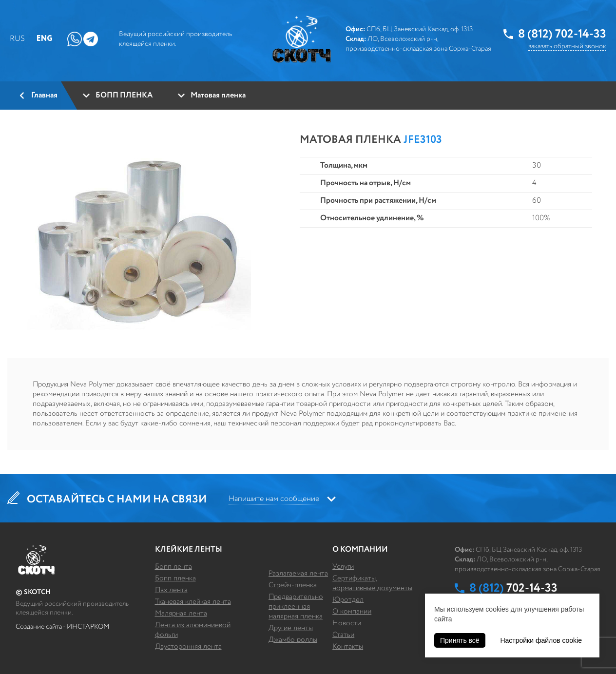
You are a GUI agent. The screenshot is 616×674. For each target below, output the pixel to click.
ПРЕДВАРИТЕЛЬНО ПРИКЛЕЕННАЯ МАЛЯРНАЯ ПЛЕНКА (296, 607)
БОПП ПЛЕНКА (175, 578)
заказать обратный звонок (567, 46)
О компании (352, 611)
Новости (347, 623)
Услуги (343, 567)
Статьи (343, 635)
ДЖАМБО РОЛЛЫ (293, 640)
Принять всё (460, 640)
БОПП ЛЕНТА (173, 567)
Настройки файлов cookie (541, 640)
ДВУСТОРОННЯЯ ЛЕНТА (188, 646)
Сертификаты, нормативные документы (372, 583)
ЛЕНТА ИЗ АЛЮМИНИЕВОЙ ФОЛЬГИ (193, 630)
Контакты (348, 646)
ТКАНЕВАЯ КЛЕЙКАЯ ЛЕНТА (193, 602)
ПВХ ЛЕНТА (171, 590)
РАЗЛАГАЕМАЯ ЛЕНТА (298, 573)
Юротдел (348, 600)
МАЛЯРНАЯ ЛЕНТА (181, 613)
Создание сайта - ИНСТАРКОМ (62, 627)
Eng (45, 39)
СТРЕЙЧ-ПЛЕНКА (293, 585)
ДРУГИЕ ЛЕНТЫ (291, 628)
